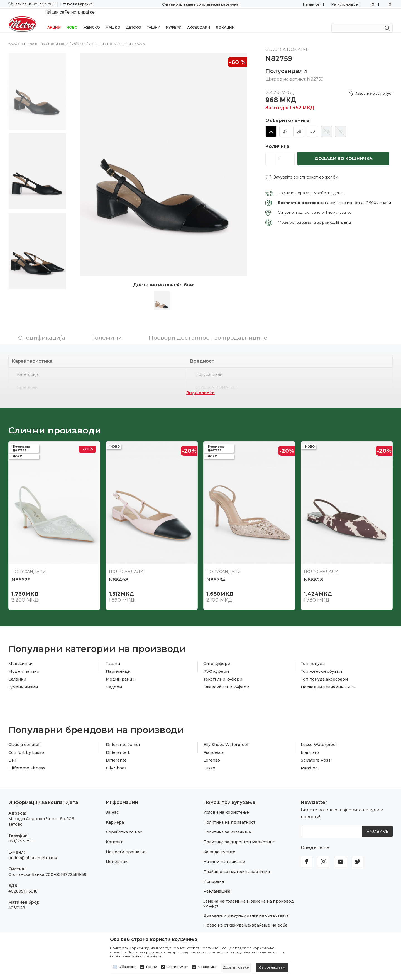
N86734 (216, 572)
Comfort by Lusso (26, 745)
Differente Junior (123, 737)
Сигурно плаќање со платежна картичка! (201, 4)
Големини (107, 330)
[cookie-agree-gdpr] (272, 967)
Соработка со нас (124, 825)
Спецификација (42, 330)
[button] (302, 170)
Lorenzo (212, 753)
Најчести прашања (126, 845)
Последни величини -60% (328, 680)
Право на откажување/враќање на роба (245, 918)
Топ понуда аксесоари (324, 672)
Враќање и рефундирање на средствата (246, 908)
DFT (13, 753)
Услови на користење (226, 805)
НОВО (72, 20)
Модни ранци (121, 672)
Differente (116, 753)
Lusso (209, 761)
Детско (134, 20)
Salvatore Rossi (316, 753)
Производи (58, 36)
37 (285, 124)
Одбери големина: (288, 113)
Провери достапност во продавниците (208, 330)
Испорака (214, 874)
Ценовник (117, 854)
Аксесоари (199, 20)
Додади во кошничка (343, 151)
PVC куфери (216, 664)
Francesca (213, 745)
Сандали (96, 36)
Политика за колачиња (227, 825)
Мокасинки (20, 656)
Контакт (114, 835)
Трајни (151, 967)
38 (299, 124)
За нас (112, 805)
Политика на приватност (229, 815)
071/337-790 (21, 834)
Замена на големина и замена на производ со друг (249, 896)
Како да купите (219, 845)
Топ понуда (313, 656)
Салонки (17, 672)
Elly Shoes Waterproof (226, 737)
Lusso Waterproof (319, 737)
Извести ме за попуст (374, 86)
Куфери (174, 20)
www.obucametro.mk (27, 36)
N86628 (313, 572)
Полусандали (119, 36)
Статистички (177, 967)
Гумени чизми (23, 680)
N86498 (118, 572)
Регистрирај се (345, 4)
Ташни (154, 20)
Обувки (79, 36)
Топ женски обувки (321, 664)
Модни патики (24, 664)
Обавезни (127, 967)
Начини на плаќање (224, 854)
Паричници (118, 664)
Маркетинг (207, 967)
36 (271, 124)
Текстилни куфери (223, 672)
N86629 (21, 572)
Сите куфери (217, 656)
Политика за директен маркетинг (239, 835)
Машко (113, 20)
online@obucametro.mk (33, 850)
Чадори (114, 680)
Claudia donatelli (25, 737)
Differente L (118, 745)
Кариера (115, 815)
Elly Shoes (116, 761)
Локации (225, 20)
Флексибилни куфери (226, 680)
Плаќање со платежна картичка (237, 864)
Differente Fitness (27, 761)
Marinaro (310, 745)
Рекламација (217, 884)
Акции (54, 20)
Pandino (309, 761)
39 (313, 124)
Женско (92, 20)
